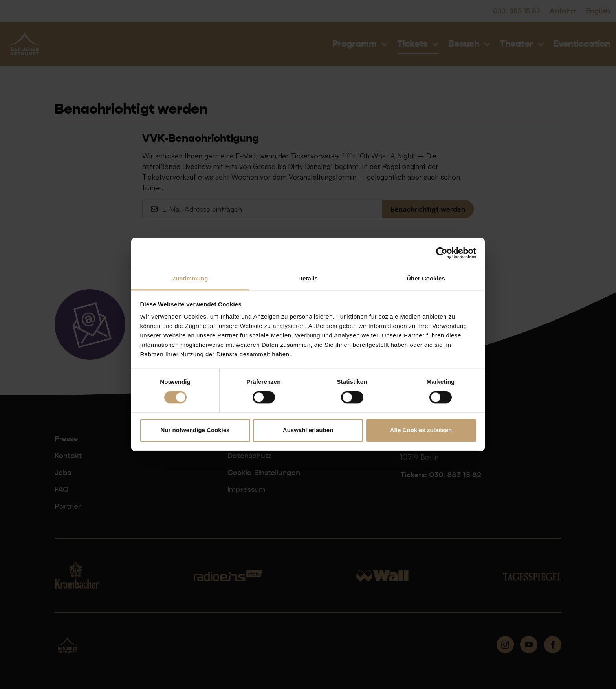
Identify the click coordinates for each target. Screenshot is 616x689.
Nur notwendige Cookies (195, 430)
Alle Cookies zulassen (421, 430)
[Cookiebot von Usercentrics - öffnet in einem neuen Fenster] (442, 253)
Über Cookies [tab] (426, 278)
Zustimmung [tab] (190, 278)
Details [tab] (308, 278)
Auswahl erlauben (308, 430)
